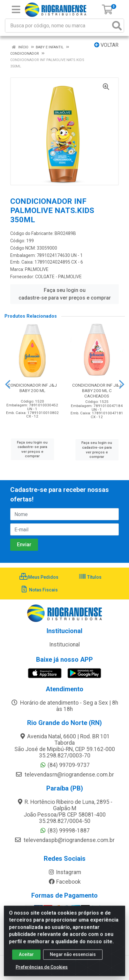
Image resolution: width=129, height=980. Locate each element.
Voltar (106, 45)
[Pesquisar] (117, 26)
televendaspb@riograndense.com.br (64, 840)
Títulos (90, 577)
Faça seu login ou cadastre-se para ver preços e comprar (65, 294)
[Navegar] (8, 384)
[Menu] (16, 10)
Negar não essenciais (73, 958)
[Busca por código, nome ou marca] (58, 26)
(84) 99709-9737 (65, 765)
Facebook (64, 882)
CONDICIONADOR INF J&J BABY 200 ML (32, 388)
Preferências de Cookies (42, 970)
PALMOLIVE (37, 269)
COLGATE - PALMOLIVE (58, 277)
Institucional (64, 645)
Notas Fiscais (39, 590)
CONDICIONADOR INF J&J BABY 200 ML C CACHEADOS (97, 390)
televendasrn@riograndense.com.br (65, 775)
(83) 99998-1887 (65, 831)
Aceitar (26, 958)
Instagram (64, 872)
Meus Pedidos (39, 577)
